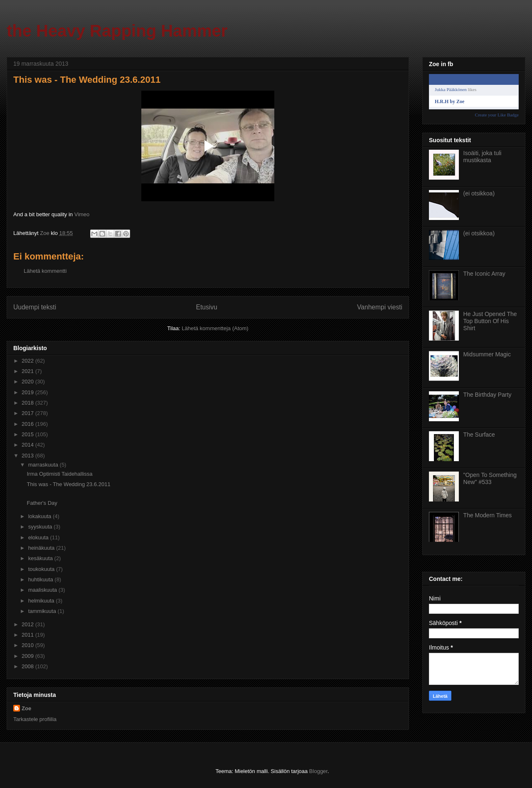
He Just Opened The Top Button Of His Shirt (490, 321)
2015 (28, 434)
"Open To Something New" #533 (490, 478)
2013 (28, 456)
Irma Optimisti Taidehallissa (59, 474)
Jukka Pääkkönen (451, 89)
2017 (28, 413)
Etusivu (207, 307)
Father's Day (42, 503)
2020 (28, 382)
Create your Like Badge (497, 115)
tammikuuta (43, 611)
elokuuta (39, 537)
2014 (28, 445)
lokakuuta (41, 516)
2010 (28, 645)
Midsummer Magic (487, 354)
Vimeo (82, 214)
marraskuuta (44, 465)
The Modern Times (488, 515)
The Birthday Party (488, 395)
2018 (28, 403)
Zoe (26, 708)
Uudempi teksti (35, 307)
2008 (28, 666)
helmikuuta (42, 601)
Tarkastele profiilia (35, 719)
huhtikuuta (42, 579)
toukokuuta (42, 569)
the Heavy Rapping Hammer (117, 31)
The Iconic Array (484, 274)
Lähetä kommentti (45, 271)
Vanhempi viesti (380, 307)
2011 (28, 635)
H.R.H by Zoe (449, 101)
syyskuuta (41, 527)
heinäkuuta (42, 548)
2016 (28, 424)
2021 (28, 371)
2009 (28, 656)
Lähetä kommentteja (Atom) (215, 328)
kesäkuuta (41, 558)
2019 (28, 392)
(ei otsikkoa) (479, 193)
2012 (28, 624)
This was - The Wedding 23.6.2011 (68, 484)
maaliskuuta (43, 590)
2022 (28, 361)
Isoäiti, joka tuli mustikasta (483, 157)
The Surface (479, 435)
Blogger (318, 771)
